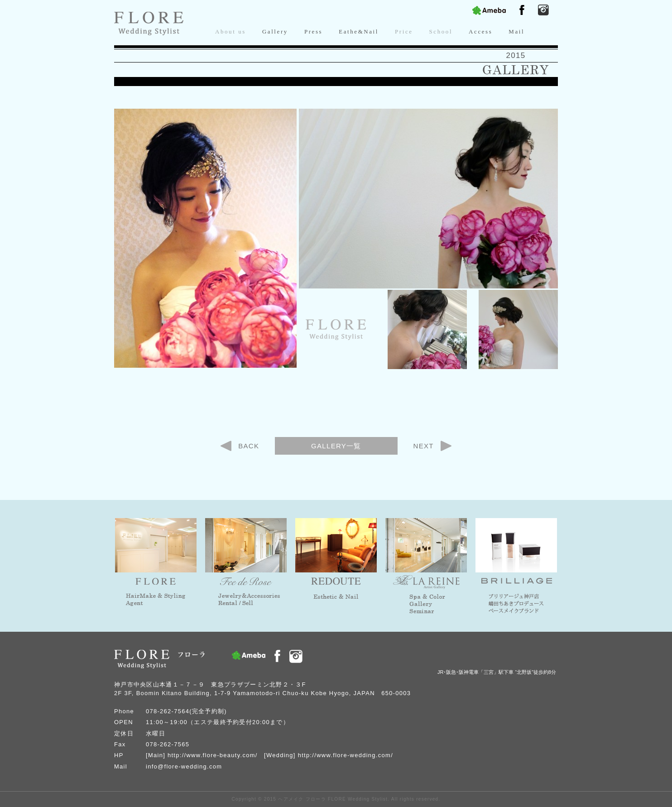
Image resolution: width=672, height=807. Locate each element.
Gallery (275, 31)
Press (313, 31)
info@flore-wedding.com (184, 766)
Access (480, 31)
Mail (516, 31)
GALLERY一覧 (336, 446)
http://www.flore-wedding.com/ (346, 755)
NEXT (424, 446)
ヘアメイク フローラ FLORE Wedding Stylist (333, 799)
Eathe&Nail (359, 31)
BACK (249, 446)
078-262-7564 (168, 711)
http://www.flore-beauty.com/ (213, 755)
